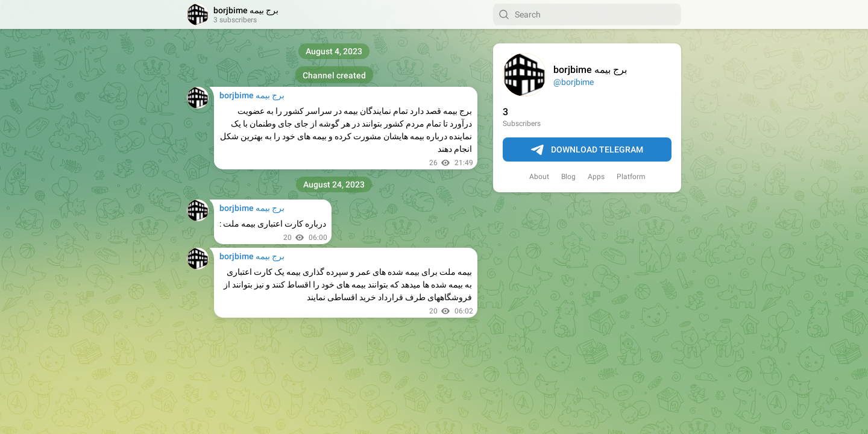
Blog (568, 177)
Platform (631, 177)
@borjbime (574, 82)
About (539, 177)
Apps (596, 177)
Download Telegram (587, 150)
